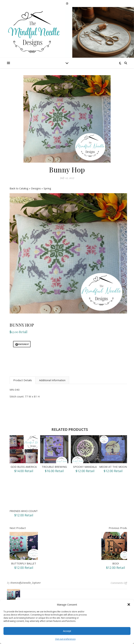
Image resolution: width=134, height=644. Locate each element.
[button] (129, 604)
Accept (67, 631)
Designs (36, 188)
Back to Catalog (19, 188)
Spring (47, 188)
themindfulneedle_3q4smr (26, 583)
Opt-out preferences (65, 639)
